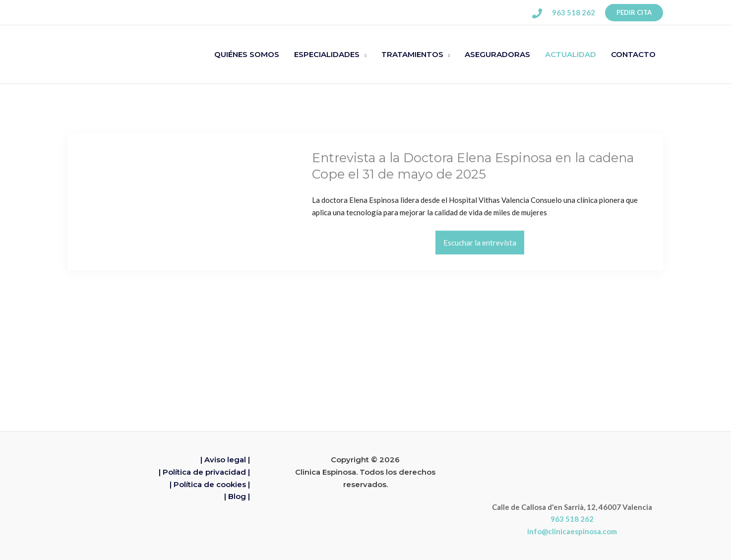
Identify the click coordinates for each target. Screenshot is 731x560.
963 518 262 (572, 519)
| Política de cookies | (210, 484)
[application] (363, 55)
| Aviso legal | (225, 460)
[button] (634, 13)
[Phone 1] (537, 13)
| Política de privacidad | (204, 472)
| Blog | (237, 497)
